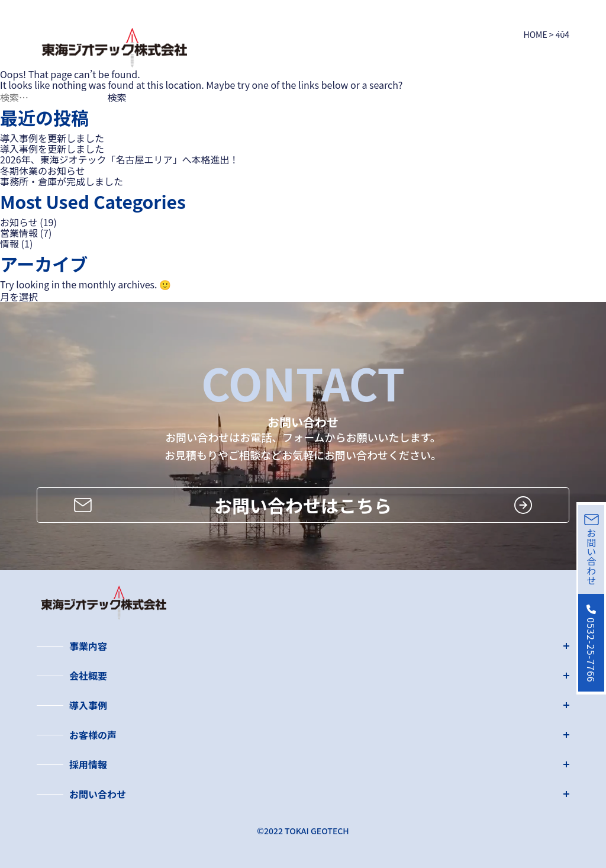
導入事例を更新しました (52, 138)
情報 (9, 243)
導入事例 (88, 705)
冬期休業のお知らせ (43, 171)
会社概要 (88, 676)
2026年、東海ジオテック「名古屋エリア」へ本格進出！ (120, 159)
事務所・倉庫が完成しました (62, 181)
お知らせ (19, 222)
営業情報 (19, 233)
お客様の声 (93, 735)
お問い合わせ (98, 794)
